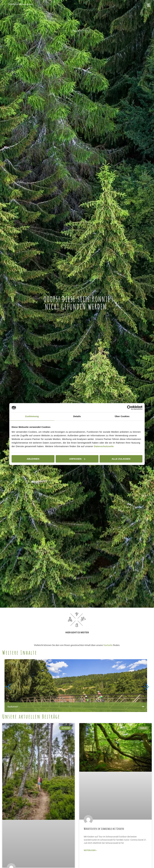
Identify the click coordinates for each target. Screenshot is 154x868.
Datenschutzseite (104, 446)
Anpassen (77, 459)
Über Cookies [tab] (122, 416)
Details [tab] (77, 416)
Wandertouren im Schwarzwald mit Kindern (104, 829)
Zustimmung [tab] (32, 416)
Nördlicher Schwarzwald (21, 4)
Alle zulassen (121, 459)
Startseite (108, 645)
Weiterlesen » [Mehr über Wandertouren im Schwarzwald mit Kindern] (90, 850)
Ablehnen (33, 459)
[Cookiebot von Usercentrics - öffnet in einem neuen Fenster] (129, 408)
